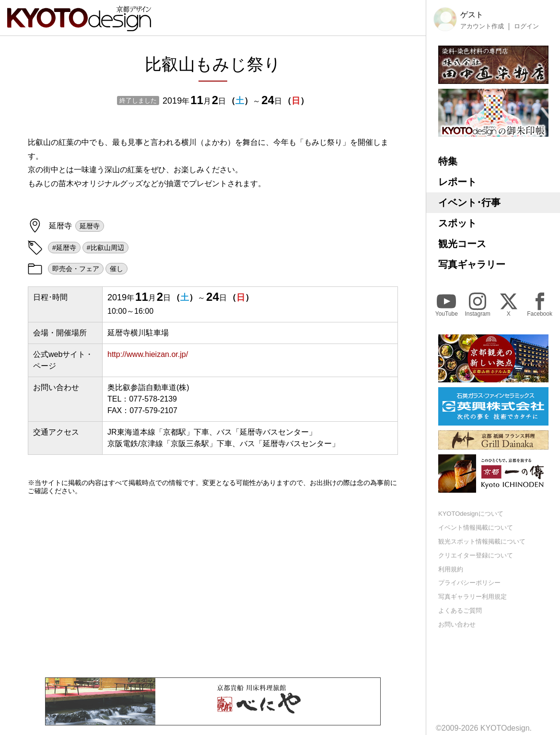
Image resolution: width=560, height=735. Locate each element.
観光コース (462, 244)
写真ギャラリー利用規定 (472, 597)
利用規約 (451, 569)
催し (117, 269)
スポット (457, 223)
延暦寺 (90, 226)
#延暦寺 (64, 248)
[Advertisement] (213, 586)
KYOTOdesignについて (471, 514)
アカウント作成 (482, 26)
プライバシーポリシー (469, 583)
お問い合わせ (457, 624)
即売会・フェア (76, 269)
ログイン (526, 26)
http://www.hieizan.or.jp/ (148, 354)
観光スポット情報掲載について (482, 541)
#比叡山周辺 (105, 248)
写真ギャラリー (472, 264)
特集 (448, 161)
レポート (457, 182)
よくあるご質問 (460, 611)
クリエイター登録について (476, 555)
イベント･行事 (469, 202)
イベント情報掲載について (476, 528)
